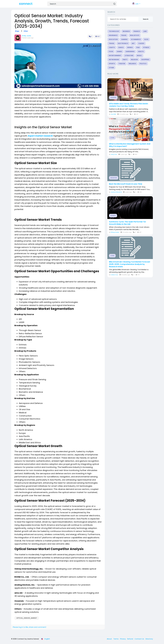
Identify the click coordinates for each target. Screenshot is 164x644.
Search (146, 19)
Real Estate (135, 35)
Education (113, 39)
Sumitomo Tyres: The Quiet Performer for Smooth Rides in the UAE (128, 223)
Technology (114, 31)
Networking (114, 60)
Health (141, 51)
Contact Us (140, 639)
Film (138, 47)
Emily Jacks (27, 36)
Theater (122, 64)
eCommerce (136, 39)
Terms (116, 639)
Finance (137, 31)
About (110, 639)
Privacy (123, 639)
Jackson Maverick (116, 192)
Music (139, 56)
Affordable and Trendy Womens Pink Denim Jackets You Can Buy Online (129, 105)
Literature (129, 56)
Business (126, 31)
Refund (130, 639)
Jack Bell (113, 114)
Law (145, 31)
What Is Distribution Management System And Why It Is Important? (130, 145)
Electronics (123, 43)
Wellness (132, 64)
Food (111, 51)
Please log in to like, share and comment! (30, 627)
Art (133, 43)
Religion (134, 60)
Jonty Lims (114, 154)
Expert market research (40, 136)
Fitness (146, 47)
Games (119, 51)
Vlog (146, 39)
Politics (143, 64)
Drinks (130, 47)
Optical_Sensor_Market (27, 618)
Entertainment (115, 56)
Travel (124, 35)
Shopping (145, 60)
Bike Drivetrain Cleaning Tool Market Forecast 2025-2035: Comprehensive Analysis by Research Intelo (130, 264)
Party (125, 60)
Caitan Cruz (114, 275)
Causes (141, 43)
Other (26, 31)
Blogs (17, 31)
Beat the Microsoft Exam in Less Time (126, 184)
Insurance (113, 35)
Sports (112, 64)
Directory (149, 639)
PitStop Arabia (115, 232)
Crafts (112, 47)
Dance (121, 47)
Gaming (124, 39)
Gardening (130, 51)
